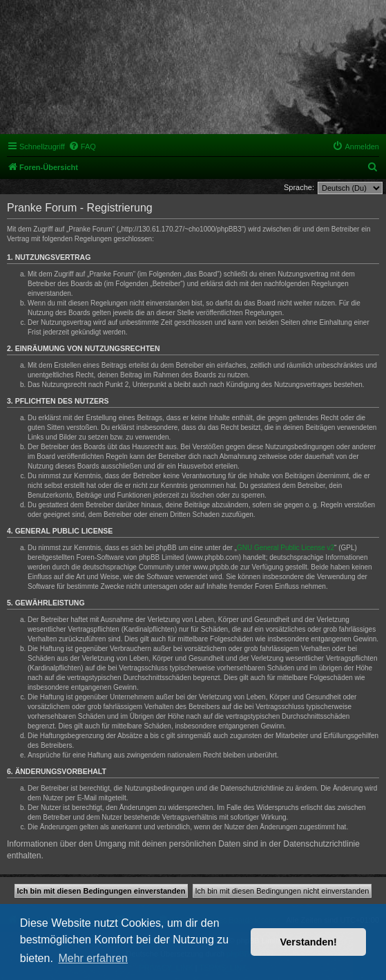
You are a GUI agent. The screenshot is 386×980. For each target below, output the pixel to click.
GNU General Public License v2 (286, 548)
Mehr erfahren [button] (93, 958)
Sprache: (299, 187)
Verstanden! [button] (309, 942)
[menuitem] (82, 147)
